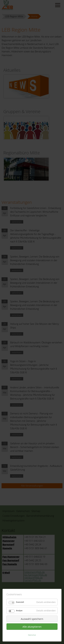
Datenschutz (32, 635)
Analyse (19, 611)
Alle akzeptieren (32, 627)
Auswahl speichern (32, 619)
